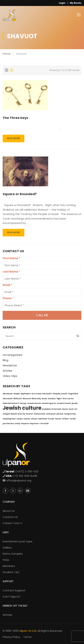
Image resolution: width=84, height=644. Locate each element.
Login (62, 3)
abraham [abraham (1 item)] (8, 394)
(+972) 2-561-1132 (27, 471)
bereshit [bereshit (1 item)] (47, 394)
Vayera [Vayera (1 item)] (25, 424)
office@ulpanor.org (19, 480)
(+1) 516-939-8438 (25, 476)
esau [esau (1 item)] (44, 399)
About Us (9, 511)
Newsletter (10, 365)
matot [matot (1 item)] (30, 414)
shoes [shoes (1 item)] (34, 419)
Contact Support (14, 590)
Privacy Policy (11, 637)
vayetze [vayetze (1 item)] (34, 424)
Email (8, 285)
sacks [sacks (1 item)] (20, 419)
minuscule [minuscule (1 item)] (40, 414)
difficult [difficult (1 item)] (18, 399)
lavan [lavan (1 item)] (65, 409)
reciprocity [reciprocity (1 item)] (70, 414)
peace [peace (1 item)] (60, 414)
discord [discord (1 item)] (27, 399)
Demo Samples (13, 554)
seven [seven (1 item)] (27, 419)
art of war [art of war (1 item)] (37, 394)
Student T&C (11, 572)
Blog (5, 360)
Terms (27, 637)
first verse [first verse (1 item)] (68, 399)
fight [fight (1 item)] (59, 399)
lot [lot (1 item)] (76, 409)
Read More (13, 138)
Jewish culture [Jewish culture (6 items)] (22, 408)
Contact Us (10, 517)
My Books (76, 3)
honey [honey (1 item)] (23, 403)
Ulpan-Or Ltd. (28, 631)
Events (18, 541)
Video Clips (10, 376)
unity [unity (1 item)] (17, 424)
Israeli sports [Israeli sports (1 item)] (49, 403)
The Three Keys (15, 118)
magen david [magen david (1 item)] (10, 414)
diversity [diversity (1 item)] (36, 399)
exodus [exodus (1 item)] (52, 399)
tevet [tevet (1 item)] (58, 419)
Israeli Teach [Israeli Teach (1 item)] (64, 403)
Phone (8, 298)
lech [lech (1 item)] (71, 409)
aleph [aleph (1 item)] (17, 394)
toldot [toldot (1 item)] (65, 419)
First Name (11, 258)
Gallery (7, 547)
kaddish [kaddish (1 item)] (46, 409)
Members (9, 566)
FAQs (6, 560)
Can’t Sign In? (11, 596)
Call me (42, 315)
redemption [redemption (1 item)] (9, 419)
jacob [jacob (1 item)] (75, 403)
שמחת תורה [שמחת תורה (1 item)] (44, 424)
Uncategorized (12, 355)
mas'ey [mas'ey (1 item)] (21, 414)
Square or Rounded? (20, 194)
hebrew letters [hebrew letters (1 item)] (11, 403)
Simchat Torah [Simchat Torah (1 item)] (46, 419)
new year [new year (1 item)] (51, 414)
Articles (8, 371)
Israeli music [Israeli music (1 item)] (34, 403)
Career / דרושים (12, 523)
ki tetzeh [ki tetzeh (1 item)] (56, 409)
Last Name (11, 272)
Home (7, 54)
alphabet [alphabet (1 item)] (26, 394)
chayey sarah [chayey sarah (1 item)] (60, 394)
